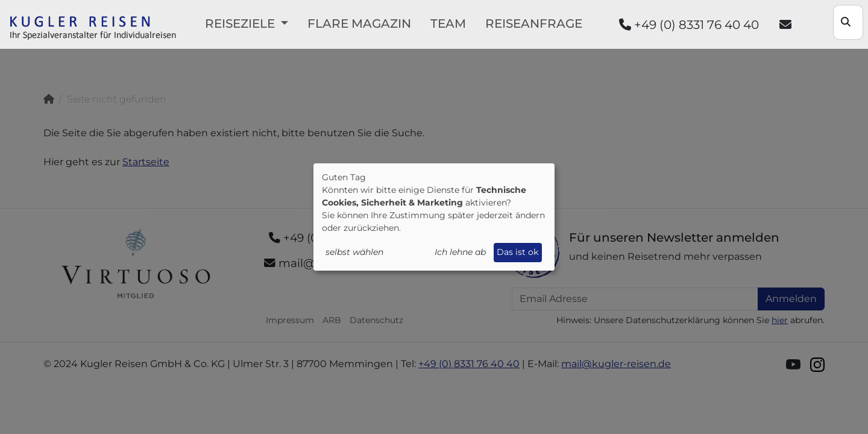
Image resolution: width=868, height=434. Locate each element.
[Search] (848, 22)
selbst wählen (354, 252)
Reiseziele (241, 24)
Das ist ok (517, 252)
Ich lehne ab (460, 252)
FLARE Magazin (359, 24)
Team (448, 24)
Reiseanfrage (534, 24)
